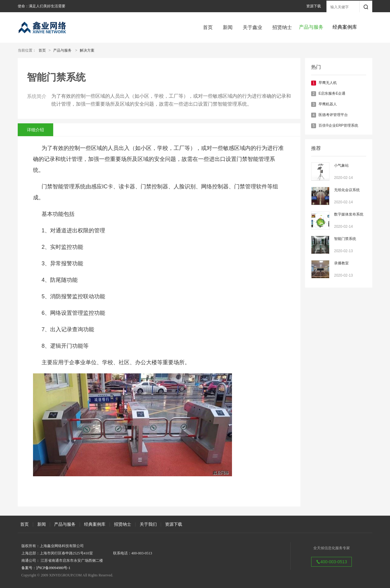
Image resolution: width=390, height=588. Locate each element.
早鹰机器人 (328, 104)
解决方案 (87, 50)
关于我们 (148, 524)
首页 (208, 27)
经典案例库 (95, 524)
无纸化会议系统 (347, 190)
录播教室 (341, 263)
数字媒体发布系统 (349, 214)
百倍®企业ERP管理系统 (338, 125)
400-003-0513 (331, 562)
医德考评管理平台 (333, 115)
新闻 (228, 27)
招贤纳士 (282, 27)
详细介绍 (35, 130)
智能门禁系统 (345, 239)
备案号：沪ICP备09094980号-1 (46, 568)
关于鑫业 (252, 27)
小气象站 (341, 165)
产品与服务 (62, 50)
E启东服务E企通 (332, 93)
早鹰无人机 (328, 83)
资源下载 (314, 6)
